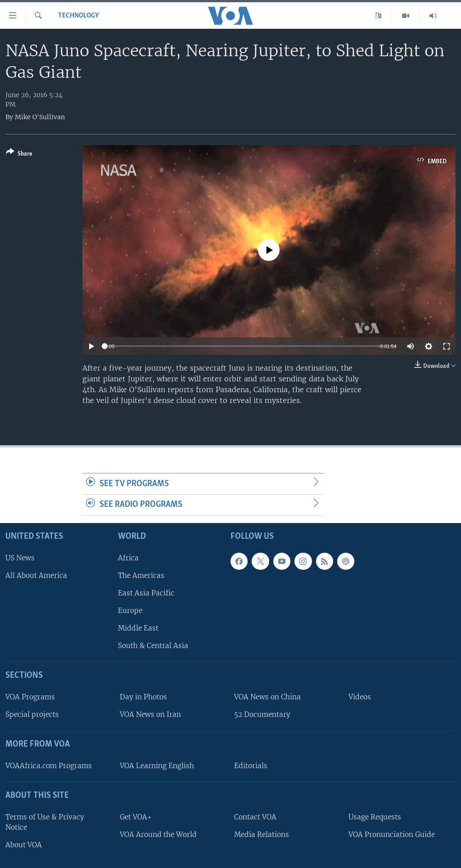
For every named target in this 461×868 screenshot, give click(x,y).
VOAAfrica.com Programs (49, 766)
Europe (130, 611)
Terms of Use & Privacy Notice (45, 822)
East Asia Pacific (146, 593)
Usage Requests (375, 817)
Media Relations (262, 834)
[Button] (19, 154)
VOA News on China (267, 697)
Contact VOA (255, 817)
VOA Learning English (157, 766)
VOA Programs (30, 697)
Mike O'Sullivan (40, 117)
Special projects (32, 714)
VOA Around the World (158, 834)
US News (20, 558)
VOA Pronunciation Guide (392, 834)
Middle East (138, 628)
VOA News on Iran (150, 714)
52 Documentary (262, 714)
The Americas (141, 575)
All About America (36, 575)
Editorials (251, 766)
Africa (128, 558)
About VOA (24, 845)
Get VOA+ (136, 817)
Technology (79, 16)
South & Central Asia (153, 646)
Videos (360, 697)
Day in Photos (143, 697)
